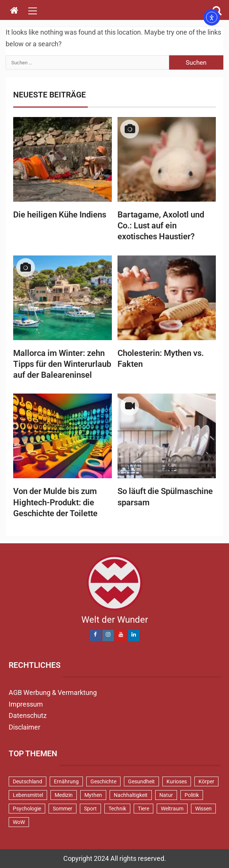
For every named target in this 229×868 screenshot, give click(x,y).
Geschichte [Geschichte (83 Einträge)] (103, 781)
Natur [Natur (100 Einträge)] (166, 795)
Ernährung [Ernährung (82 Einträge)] (66, 781)
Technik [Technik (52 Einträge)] (117, 809)
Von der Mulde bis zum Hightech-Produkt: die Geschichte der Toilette (55, 502)
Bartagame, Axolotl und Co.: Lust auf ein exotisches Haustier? (161, 226)
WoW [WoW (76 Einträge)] (19, 822)
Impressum (26, 704)
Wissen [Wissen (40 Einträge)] (203, 809)
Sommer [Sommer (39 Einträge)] (63, 809)
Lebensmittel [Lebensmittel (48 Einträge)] (28, 795)
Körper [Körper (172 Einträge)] (206, 781)
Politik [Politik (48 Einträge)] (192, 795)
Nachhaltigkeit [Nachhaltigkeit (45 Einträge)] (131, 795)
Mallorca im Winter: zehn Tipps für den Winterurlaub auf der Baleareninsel (62, 364)
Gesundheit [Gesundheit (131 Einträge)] (141, 781)
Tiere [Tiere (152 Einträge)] (144, 809)
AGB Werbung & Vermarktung (53, 692)
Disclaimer (24, 727)
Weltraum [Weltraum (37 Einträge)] (172, 809)
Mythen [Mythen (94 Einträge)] (93, 795)
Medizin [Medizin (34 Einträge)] (64, 795)
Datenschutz (28, 715)
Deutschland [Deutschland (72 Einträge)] (27, 781)
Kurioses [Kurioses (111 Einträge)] (177, 781)
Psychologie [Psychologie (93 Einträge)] (27, 809)
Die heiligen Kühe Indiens (60, 215)
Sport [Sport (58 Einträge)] (90, 809)
